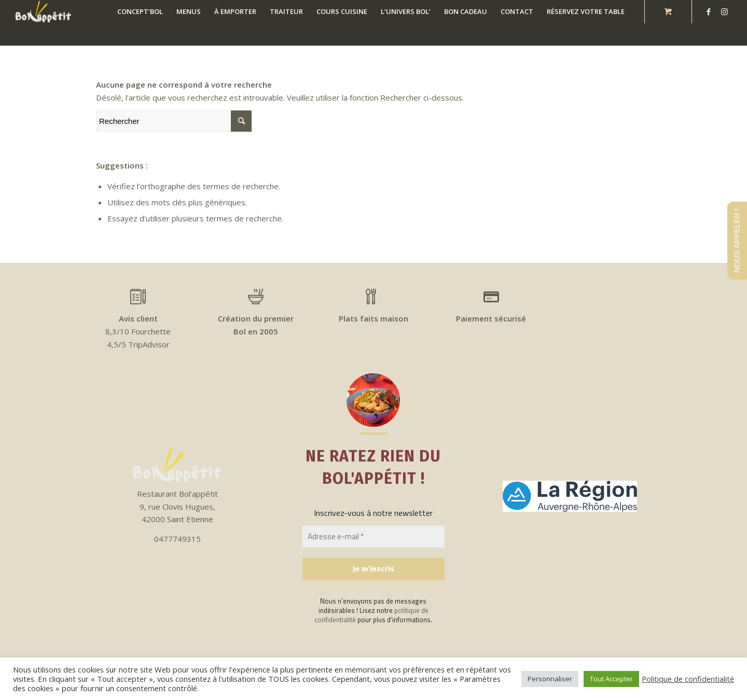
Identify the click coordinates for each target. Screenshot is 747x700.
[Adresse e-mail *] (374, 537)
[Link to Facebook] (709, 11)
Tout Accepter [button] (611, 679)
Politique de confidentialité (688, 679)
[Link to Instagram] (724, 11)
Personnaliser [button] (550, 679)
